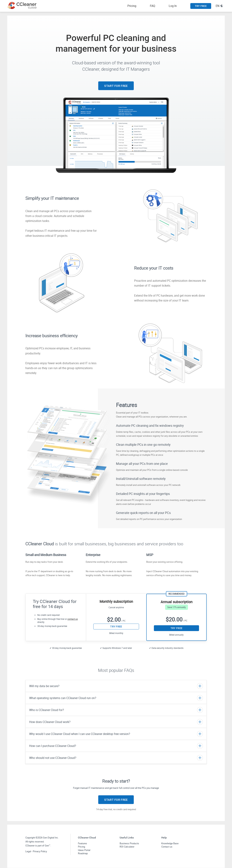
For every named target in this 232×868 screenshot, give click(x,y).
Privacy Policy (40, 851)
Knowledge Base (170, 843)
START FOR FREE (116, 86)
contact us (73, 619)
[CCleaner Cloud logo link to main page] (23, 5)
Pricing (132, 6)
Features (82, 843)
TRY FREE (201, 6)
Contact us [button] (167, 847)
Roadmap (83, 853)
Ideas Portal (84, 850)
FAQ (153, 6)
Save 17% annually (177, 607)
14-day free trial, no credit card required (116, 809)
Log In (173, 6)
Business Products (129, 843)
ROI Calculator (127, 847)
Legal (28, 851)
